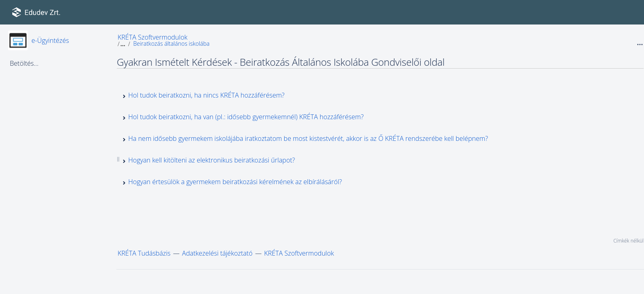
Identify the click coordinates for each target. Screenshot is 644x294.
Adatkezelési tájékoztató (217, 253)
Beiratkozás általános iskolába (171, 43)
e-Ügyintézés (50, 40)
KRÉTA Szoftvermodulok (153, 37)
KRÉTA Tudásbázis (144, 253)
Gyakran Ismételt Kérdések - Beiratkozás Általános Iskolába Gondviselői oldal (281, 62)
